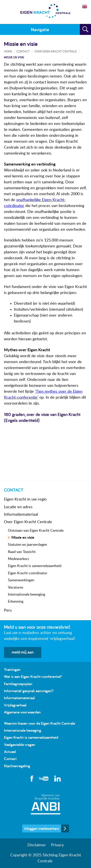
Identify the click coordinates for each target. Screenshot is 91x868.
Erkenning (16, 601)
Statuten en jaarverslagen (27, 545)
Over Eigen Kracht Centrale (28, 522)
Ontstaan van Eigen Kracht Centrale (36, 531)
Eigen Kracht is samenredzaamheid (35, 566)
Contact (23, 51)
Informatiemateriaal (21, 515)
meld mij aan (23, 652)
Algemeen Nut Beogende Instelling (46, 804)
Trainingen (12, 669)
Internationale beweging (26, 594)
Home (8, 51)
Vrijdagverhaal (15, 705)
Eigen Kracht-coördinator (28, 573)
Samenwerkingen (21, 580)
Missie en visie (23, 538)
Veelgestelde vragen (20, 745)
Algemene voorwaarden (22, 712)
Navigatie (40, 29)
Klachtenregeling (17, 766)
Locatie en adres (18, 507)
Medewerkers (18, 559)
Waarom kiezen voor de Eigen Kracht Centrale (39, 723)
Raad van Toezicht (22, 552)
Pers (8, 610)
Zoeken (85, 29)
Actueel (10, 752)
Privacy (57, 845)
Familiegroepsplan (18, 684)
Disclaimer (37, 845)
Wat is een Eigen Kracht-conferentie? (33, 676)
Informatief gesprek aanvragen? (29, 691)
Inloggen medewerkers (42, 828)
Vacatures (16, 587)
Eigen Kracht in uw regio (25, 499)
